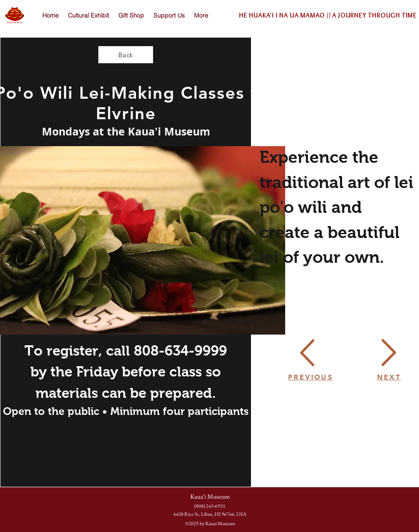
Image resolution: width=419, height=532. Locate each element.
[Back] (126, 55)
